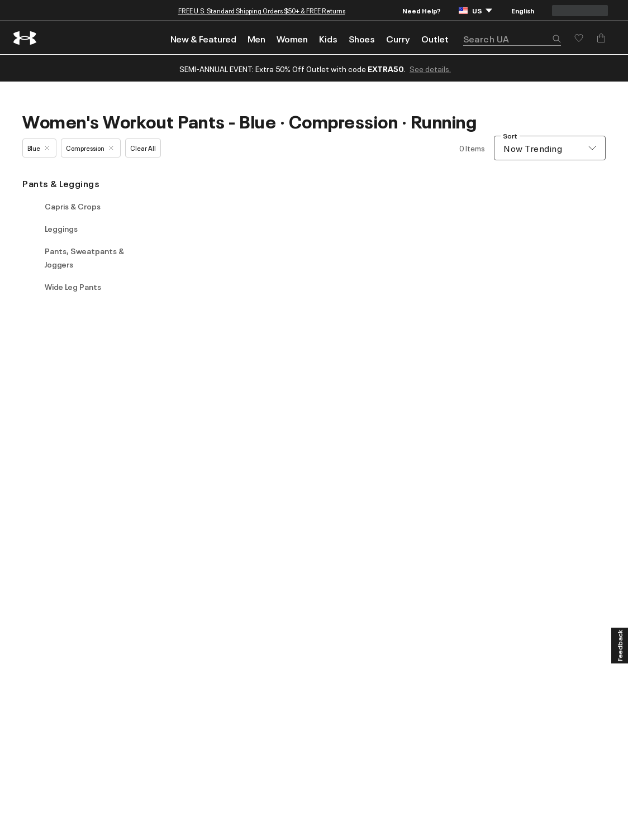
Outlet (435, 39)
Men (256, 39)
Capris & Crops (73, 206)
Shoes (362, 39)
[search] (512, 39)
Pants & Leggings (61, 183)
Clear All (143, 148)
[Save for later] (579, 38)
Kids (328, 39)
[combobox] (550, 148)
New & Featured (203, 39)
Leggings (61, 228)
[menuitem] (203, 38)
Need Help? (422, 10)
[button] (556, 40)
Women (292, 39)
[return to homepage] (25, 38)
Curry (398, 39)
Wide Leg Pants (73, 287)
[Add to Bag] (601, 38)
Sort (510, 136)
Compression (90, 148)
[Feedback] (620, 646)
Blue (38, 148)
